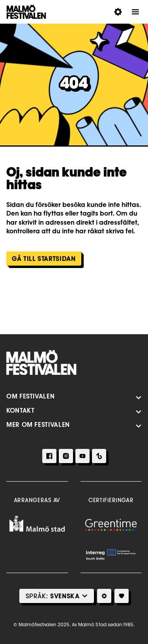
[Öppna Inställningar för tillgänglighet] (118, 12)
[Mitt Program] (122, 596)
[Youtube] (82, 456)
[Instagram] (66, 456)
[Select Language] (65, 596)
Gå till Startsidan (44, 259)
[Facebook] (49, 456)
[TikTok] (99, 456)
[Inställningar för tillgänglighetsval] (104, 596)
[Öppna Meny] (135, 12)
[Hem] (41, 363)
